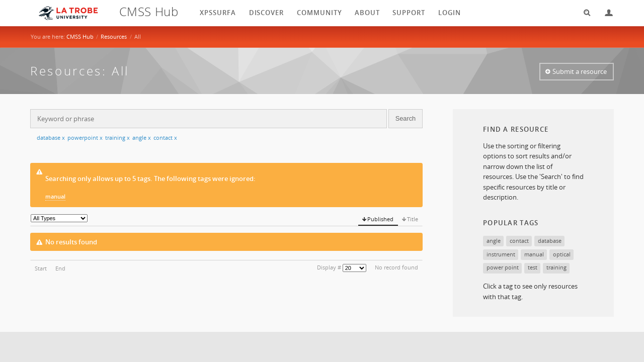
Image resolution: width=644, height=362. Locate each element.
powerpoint (85, 138)
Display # (329, 267)
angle (142, 138)
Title (413, 219)
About (367, 13)
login (450, 13)
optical (562, 254)
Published (380, 219)
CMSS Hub (80, 36)
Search (584, 13)
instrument (501, 254)
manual (55, 196)
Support (409, 13)
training (117, 138)
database (51, 138)
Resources (114, 36)
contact (165, 138)
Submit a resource (580, 71)
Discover (267, 13)
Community (319, 13)
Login (605, 13)
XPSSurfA (218, 13)
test (533, 267)
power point (503, 267)
